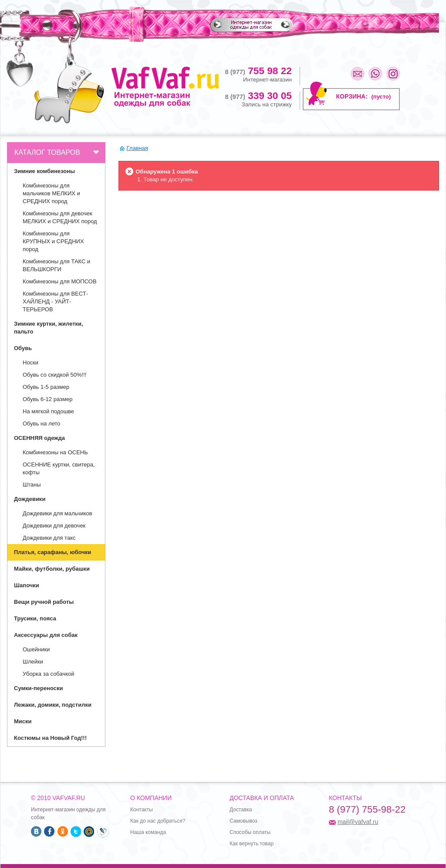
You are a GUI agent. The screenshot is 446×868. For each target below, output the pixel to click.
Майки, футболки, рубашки (52, 569)
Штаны (32, 485)
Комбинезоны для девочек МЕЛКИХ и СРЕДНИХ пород (60, 217)
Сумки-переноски (39, 688)
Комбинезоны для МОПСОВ (60, 281)
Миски (23, 721)
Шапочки (27, 585)
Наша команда (148, 832)
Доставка (241, 810)
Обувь (23, 348)
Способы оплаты (250, 832)
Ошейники (36, 649)
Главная (137, 148)
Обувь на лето (42, 424)
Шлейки (33, 662)
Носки (30, 363)
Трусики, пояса (35, 618)
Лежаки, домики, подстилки (53, 705)
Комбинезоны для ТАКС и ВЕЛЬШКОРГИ (56, 265)
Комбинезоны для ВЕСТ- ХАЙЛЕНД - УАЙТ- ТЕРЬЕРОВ (55, 301)
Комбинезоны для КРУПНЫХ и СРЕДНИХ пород (53, 241)
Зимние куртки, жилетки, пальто (49, 328)
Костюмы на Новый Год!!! (50, 738)
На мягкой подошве (48, 411)
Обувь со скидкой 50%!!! (54, 375)
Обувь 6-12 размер (47, 399)
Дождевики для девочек (54, 526)
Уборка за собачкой (49, 674)
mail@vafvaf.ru (358, 822)
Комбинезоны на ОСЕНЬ (55, 452)
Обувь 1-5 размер (46, 387)
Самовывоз (243, 821)
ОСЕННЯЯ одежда (39, 438)
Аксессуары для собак (46, 635)
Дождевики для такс (49, 538)
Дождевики (30, 499)
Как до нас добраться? (158, 821)
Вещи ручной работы (44, 602)
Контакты (142, 810)
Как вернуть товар (252, 844)
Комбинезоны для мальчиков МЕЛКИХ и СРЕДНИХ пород (51, 193)
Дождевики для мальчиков (57, 513)
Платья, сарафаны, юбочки (52, 552)
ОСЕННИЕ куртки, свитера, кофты (59, 468)
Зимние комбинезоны (44, 171)
